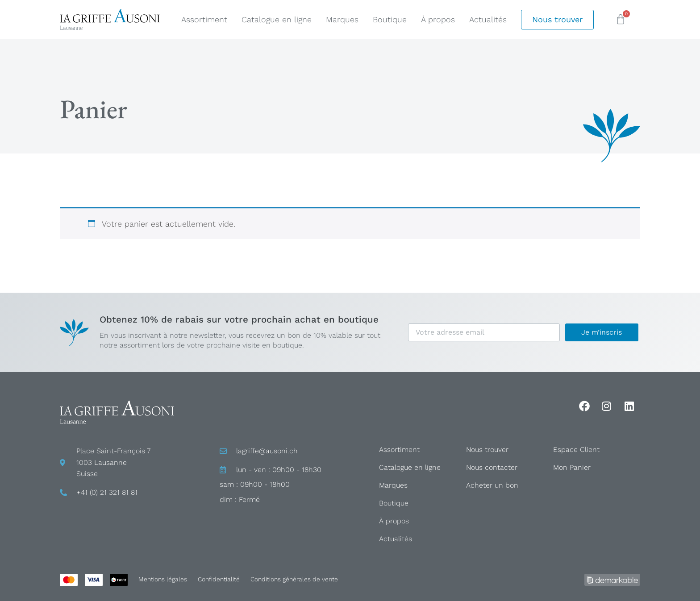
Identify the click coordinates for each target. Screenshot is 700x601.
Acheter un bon (492, 485)
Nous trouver (487, 450)
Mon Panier (572, 467)
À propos (438, 19)
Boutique (390, 19)
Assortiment (204, 19)
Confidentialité (219, 579)
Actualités (488, 19)
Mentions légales (163, 579)
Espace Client (576, 450)
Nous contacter (492, 467)
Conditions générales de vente (294, 579)
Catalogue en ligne (277, 19)
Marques (342, 19)
